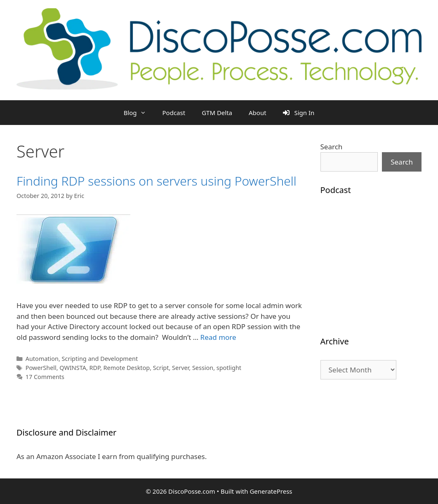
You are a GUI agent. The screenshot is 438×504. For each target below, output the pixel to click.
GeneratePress (271, 491)
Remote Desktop (127, 368)
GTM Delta (217, 113)
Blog (139, 113)
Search (332, 147)
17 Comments (45, 377)
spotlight (229, 368)
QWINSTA (73, 368)
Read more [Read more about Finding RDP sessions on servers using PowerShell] (218, 337)
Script (161, 368)
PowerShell (41, 368)
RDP (95, 368)
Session (203, 368)
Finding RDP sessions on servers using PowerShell (157, 181)
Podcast (174, 113)
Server (180, 368)
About (258, 113)
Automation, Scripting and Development (82, 359)
